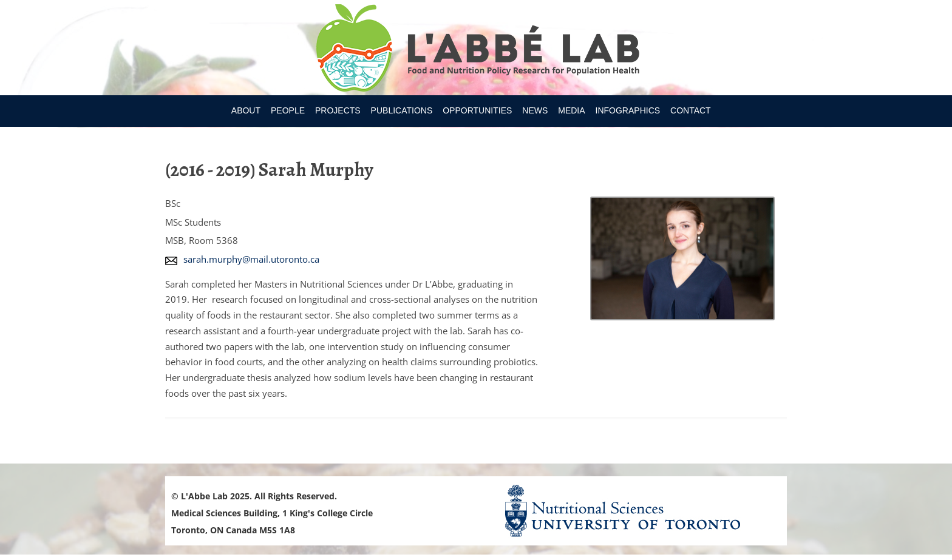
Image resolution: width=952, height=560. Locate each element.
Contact (691, 110)
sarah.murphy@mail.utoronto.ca (251, 259)
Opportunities (477, 110)
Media (571, 110)
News (535, 110)
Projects (338, 110)
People (288, 110)
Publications (402, 110)
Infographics (628, 110)
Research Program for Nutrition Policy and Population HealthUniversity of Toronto (476, 50)
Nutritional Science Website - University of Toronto (637, 511)
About (246, 110)
